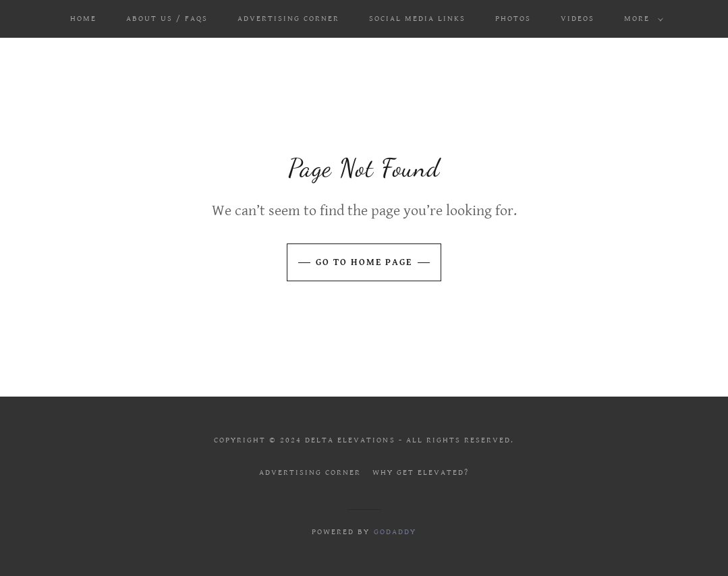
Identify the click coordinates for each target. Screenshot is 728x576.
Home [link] (83, 19)
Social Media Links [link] (417, 19)
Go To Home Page (364, 262)
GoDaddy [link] (395, 532)
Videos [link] (578, 19)
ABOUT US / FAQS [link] (167, 19)
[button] (641, 19)
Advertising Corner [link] (288, 19)
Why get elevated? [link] (421, 472)
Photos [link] (513, 19)
